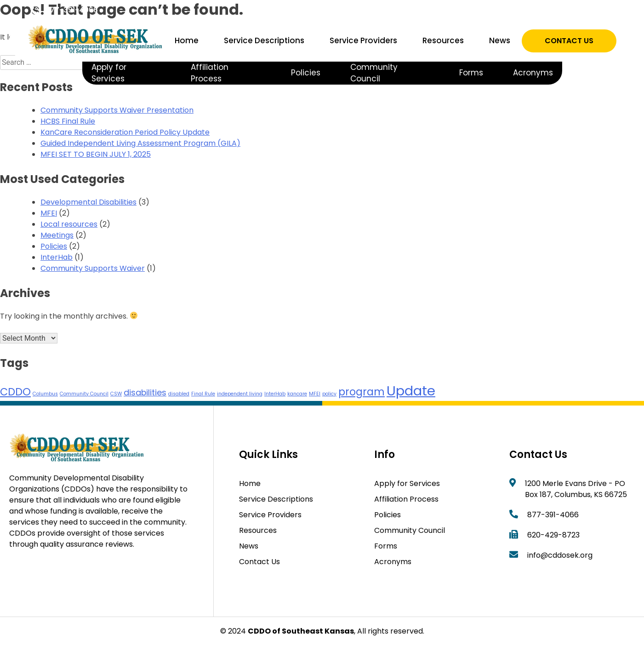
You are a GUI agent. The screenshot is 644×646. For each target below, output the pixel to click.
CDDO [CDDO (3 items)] (15, 392)
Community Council (374, 73)
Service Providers (363, 40)
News (500, 40)
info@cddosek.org (560, 555)
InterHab (57, 257)
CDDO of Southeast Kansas (301, 631)
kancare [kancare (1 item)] (297, 394)
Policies (306, 73)
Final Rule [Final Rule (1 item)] (203, 394)
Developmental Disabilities (88, 202)
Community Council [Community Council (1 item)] (84, 394)
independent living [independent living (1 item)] (240, 394)
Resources (443, 40)
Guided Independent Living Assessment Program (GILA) (140, 143)
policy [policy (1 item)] (329, 394)
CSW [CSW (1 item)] (116, 394)
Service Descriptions (264, 40)
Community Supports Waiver (93, 268)
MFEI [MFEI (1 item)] (315, 394)
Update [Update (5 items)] (411, 391)
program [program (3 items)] (362, 392)
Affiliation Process (210, 73)
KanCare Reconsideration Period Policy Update (125, 132)
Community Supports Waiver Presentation (117, 110)
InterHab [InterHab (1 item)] (275, 394)
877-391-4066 (72, 10)
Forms (471, 73)
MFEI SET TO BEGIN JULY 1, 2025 (96, 154)
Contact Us (569, 41)
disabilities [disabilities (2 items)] (145, 392)
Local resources (69, 224)
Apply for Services (109, 73)
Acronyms (533, 73)
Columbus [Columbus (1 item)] (45, 394)
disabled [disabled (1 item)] (179, 394)
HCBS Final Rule (68, 121)
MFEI (49, 213)
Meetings (57, 235)
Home (187, 40)
